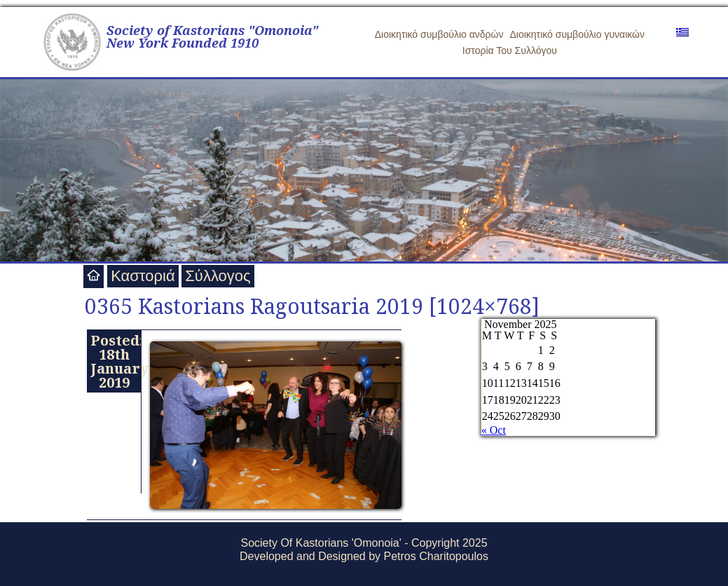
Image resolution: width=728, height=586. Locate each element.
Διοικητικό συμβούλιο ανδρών (439, 34)
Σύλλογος (218, 276)
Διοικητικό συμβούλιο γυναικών (577, 34)
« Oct (494, 430)
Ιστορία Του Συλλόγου (510, 50)
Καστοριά (143, 276)
